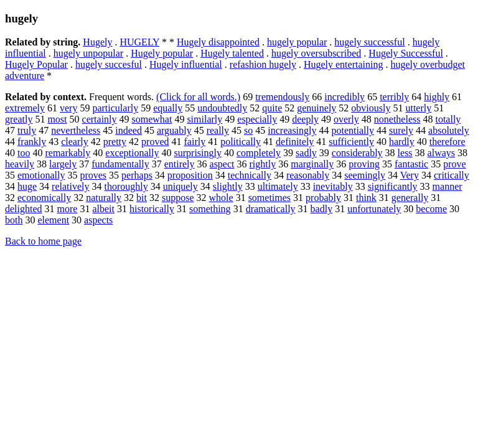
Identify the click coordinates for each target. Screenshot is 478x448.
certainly (100, 119)
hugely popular (297, 42)
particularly (115, 108)
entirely (180, 164)
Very (410, 175)
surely (401, 130)
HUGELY (139, 42)
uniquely (180, 186)
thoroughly (126, 186)
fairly (195, 142)
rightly (263, 164)
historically (152, 209)
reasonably (308, 175)
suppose (178, 198)
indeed (129, 130)
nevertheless (76, 130)
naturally (104, 198)
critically (452, 175)
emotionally (41, 175)
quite (272, 108)
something (210, 209)
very (68, 108)
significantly (393, 186)
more (68, 209)
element (53, 220)
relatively (70, 186)
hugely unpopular (88, 53)
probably (323, 198)
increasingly (292, 130)
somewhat (152, 119)
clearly (75, 142)
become (431, 209)
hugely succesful (109, 64)
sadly (306, 153)
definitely (295, 142)
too (24, 153)
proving (364, 164)
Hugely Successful (406, 53)
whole (221, 198)
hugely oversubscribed (316, 53)
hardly (402, 142)
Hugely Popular (36, 64)
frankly (32, 142)
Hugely (97, 42)
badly (322, 209)
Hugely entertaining (344, 64)
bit (142, 198)
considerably (357, 153)
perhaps (137, 175)
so (248, 130)
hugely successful (369, 42)
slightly (228, 186)
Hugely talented (232, 53)
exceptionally (132, 153)
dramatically (271, 209)
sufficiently (351, 142)
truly (27, 130)
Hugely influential (186, 64)
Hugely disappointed (218, 42)
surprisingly (198, 153)
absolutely (449, 130)
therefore (448, 142)
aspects (98, 220)
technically (250, 175)
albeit (103, 209)
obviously (371, 108)
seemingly (365, 175)
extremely (25, 108)
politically (241, 142)
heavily (20, 164)
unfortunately (374, 209)
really (218, 130)
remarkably (68, 153)
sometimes (269, 198)
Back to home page (43, 241)
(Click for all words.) (198, 97)
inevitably (333, 186)
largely (63, 164)
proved (155, 142)
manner (448, 186)
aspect (222, 164)
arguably (174, 130)
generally (410, 198)
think (366, 198)
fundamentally (120, 164)
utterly (418, 108)
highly (437, 97)
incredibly (344, 97)
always (441, 153)
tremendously (282, 97)
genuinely (316, 108)
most (57, 119)
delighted (24, 209)
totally (448, 119)
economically (44, 198)
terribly (394, 97)
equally (168, 108)
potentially (353, 130)
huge (27, 186)
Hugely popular (162, 53)
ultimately (278, 186)
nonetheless (397, 119)
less (405, 153)
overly (346, 119)
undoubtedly (222, 108)
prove (454, 164)
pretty (115, 142)
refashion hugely (263, 64)
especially (257, 119)
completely (259, 153)
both (14, 220)
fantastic (411, 164)
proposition (190, 175)
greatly (19, 119)
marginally (312, 164)
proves (93, 175)
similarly (204, 119)
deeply (305, 119)
